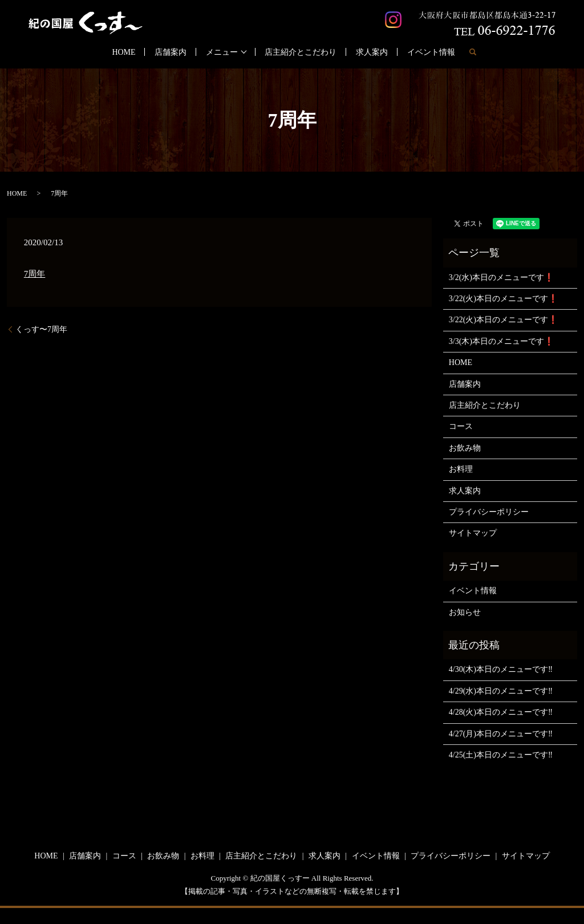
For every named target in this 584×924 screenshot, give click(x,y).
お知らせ (465, 612)
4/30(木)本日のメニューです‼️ (501, 669)
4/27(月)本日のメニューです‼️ (501, 734)
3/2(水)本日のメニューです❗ (501, 277)
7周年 (35, 274)
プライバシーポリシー (489, 512)
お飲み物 (465, 448)
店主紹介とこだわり (301, 52)
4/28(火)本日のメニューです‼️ (501, 712)
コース (461, 426)
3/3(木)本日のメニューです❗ (501, 341)
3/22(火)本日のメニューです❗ (503, 299)
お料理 (461, 469)
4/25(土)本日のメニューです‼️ (501, 755)
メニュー (222, 52)
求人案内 (372, 52)
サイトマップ (473, 533)
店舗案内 (171, 52)
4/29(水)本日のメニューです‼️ (501, 691)
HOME (123, 52)
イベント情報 (431, 52)
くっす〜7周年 (41, 329)
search (473, 52)
